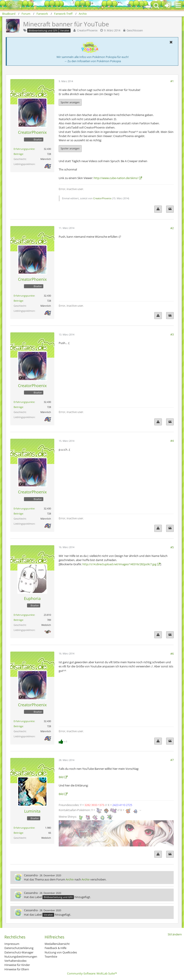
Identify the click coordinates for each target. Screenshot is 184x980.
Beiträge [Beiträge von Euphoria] (18, 620)
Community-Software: (92, 973)
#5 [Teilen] (172, 547)
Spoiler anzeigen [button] (70, 102)
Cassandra (31, 875)
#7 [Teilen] (172, 760)
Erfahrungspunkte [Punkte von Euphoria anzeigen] (24, 615)
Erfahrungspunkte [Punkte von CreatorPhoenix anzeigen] (24, 149)
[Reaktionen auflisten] (64, 741)
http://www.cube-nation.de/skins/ (116, 178)
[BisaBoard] (12, 5)
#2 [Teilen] (172, 228)
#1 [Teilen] (172, 81)
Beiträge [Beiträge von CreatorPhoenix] (18, 154)
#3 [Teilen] (172, 334)
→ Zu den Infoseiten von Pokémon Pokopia (92, 61)
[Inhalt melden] (158, 209)
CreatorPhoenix (87, 30)
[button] (178, 5)
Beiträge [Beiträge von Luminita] (18, 833)
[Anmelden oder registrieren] (167, 5)
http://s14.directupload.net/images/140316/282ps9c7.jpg (119, 564)
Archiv (70, 879)
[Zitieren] (170, 209)
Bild (61, 777)
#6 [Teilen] (172, 654)
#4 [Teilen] (172, 441)
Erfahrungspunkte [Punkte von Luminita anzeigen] (24, 828)
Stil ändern (175, 934)
